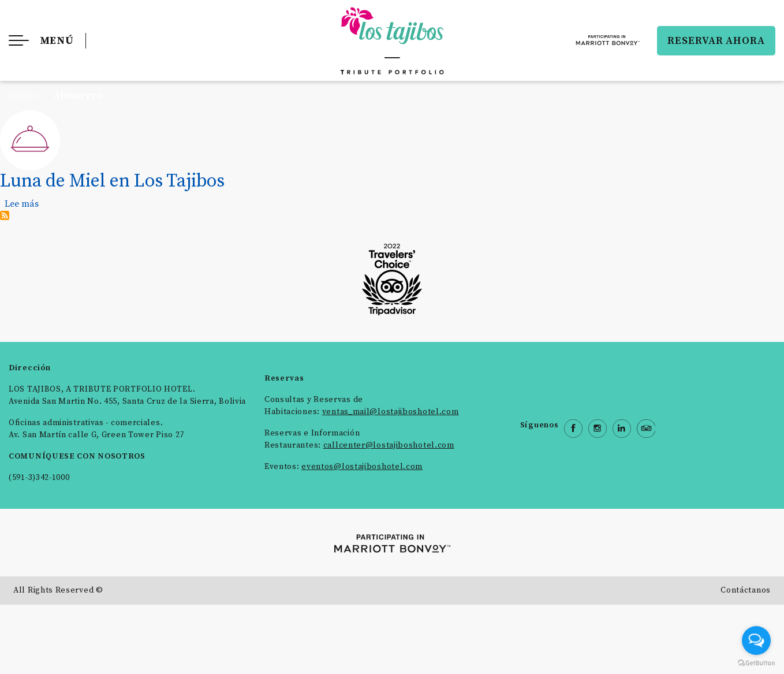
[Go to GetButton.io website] (756, 662)
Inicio (23, 96)
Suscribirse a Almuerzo (5, 215)
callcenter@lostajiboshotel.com (389, 445)
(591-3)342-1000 (39, 478)
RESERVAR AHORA (716, 41)
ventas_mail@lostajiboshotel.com (391, 412)
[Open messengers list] (756, 641)
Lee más (22, 204)
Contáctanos (746, 590)
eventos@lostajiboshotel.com (362, 467)
